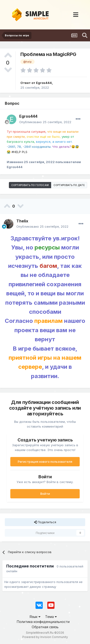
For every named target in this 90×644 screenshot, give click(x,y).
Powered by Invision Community (45, 637)
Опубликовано (45, 122)
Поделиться (45, 522)
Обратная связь (45, 627)
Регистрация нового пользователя (45, 462)
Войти (45, 494)
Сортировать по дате (69, 185)
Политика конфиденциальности (43, 622)
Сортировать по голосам (30, 185)
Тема (51, 617)
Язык (35, 617)
